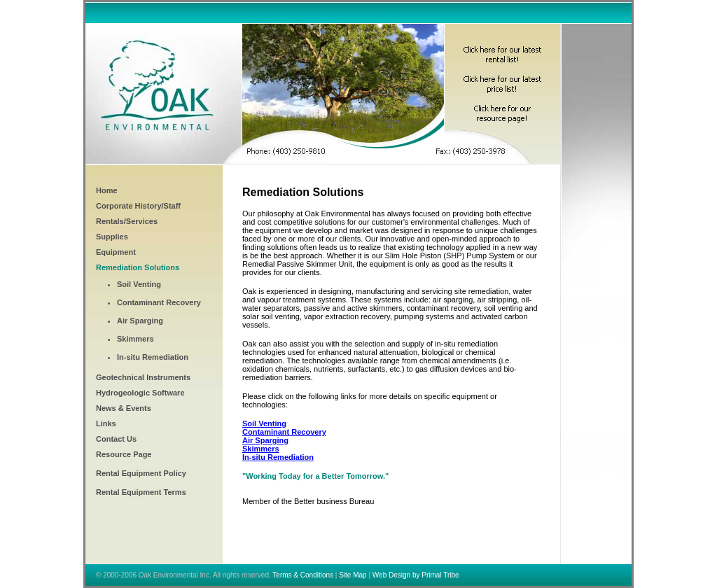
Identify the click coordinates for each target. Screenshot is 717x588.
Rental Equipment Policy (141, 473)
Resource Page (124, 454)
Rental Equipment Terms (141, 492)
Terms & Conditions (303, 575)
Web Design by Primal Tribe (416, 575)
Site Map (353, 575)
